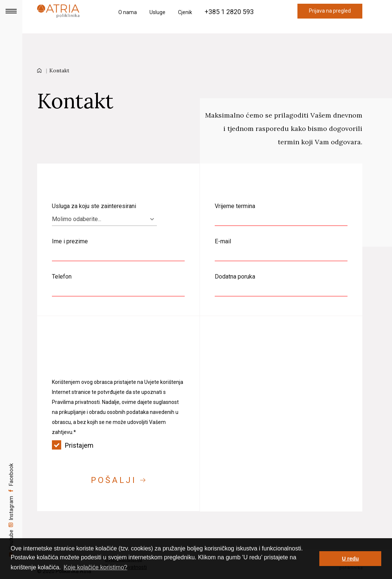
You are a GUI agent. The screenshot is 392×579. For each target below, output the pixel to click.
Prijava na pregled (330, 11)
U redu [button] (350, 559)
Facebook (11, 459)
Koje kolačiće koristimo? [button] (96, 567)
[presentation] (108, 362)
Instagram (11, 502)
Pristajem (118, 445)
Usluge (157, 12)
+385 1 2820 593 (229, 12)
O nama (128, 12)
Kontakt (59, 70)
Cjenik (185, 12)
